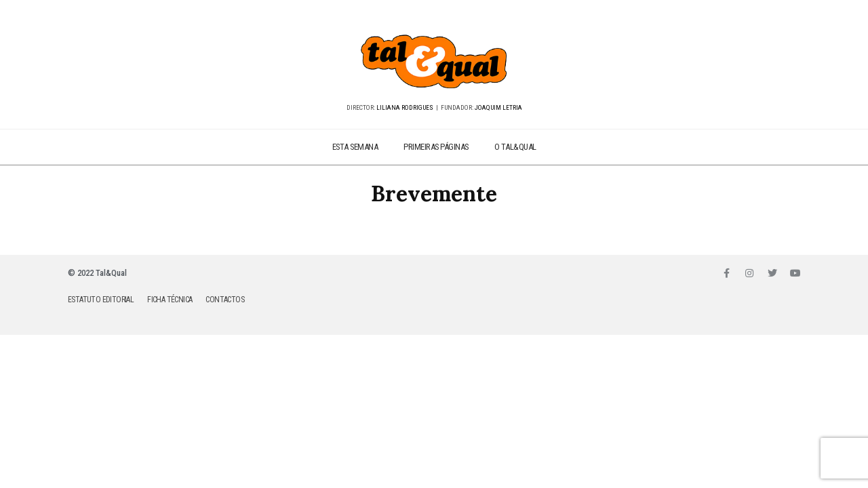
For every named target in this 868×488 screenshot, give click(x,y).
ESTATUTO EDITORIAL (101, 300)
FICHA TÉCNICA (170, 300)
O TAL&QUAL (515, 147)
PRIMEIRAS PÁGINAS (436, 147)
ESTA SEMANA (355, 147)
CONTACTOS (225, 300)
